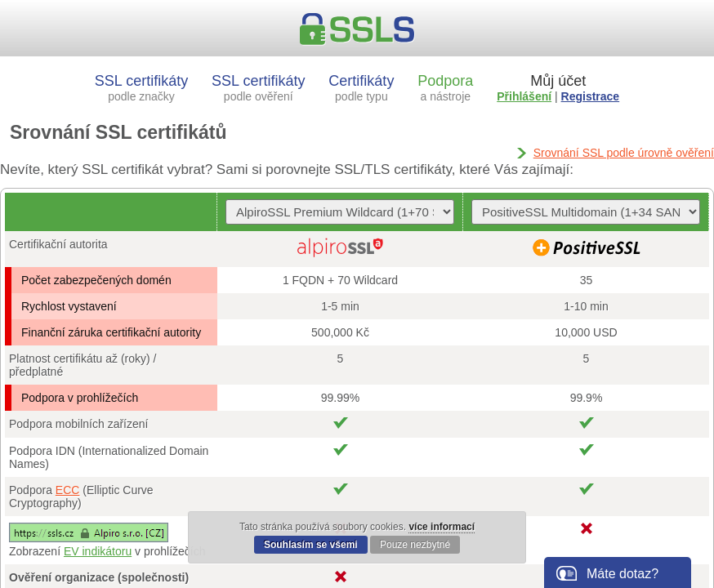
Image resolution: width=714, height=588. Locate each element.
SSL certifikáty (141, 88)
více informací (442, 527)
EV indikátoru (98, 551)
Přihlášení (524, 96)
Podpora (445, 88)
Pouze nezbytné (415, 545)
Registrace (591, 96)
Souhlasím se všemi (311, 545)
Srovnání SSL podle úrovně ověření (624, 153)
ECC (68, 490)
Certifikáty (361, 88)
